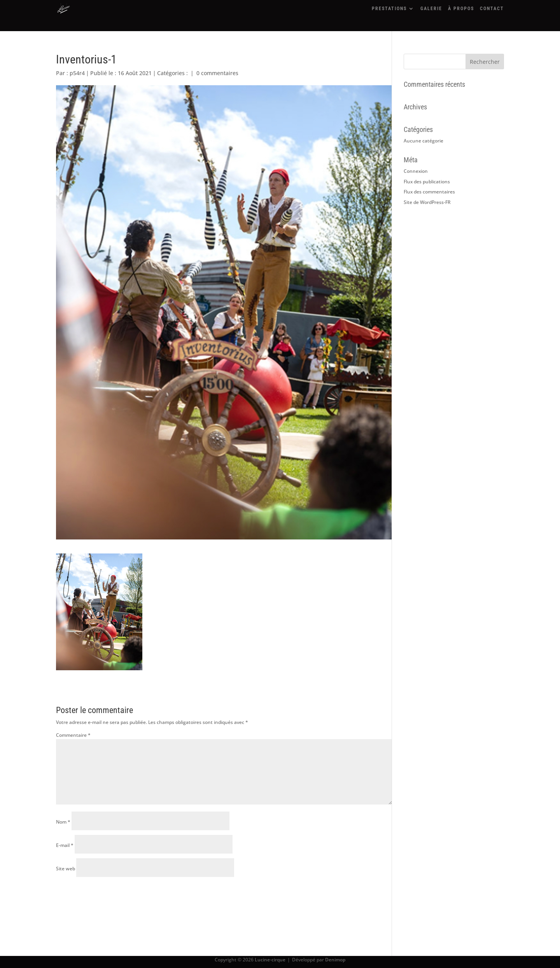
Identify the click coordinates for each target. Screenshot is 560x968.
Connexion (416, 171)
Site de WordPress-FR (427, 202)
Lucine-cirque (270, 960)
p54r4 (77, 73)
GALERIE (431, 9)
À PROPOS (461, 9)
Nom (63, 822)
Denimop (335, 960)
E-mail (65, 845)
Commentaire (73, 735)
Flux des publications (427, 182)
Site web (66, 869)
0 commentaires (217, 73)
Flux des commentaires (429, 192)
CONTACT (492, 9)
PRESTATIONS (389, 9)
